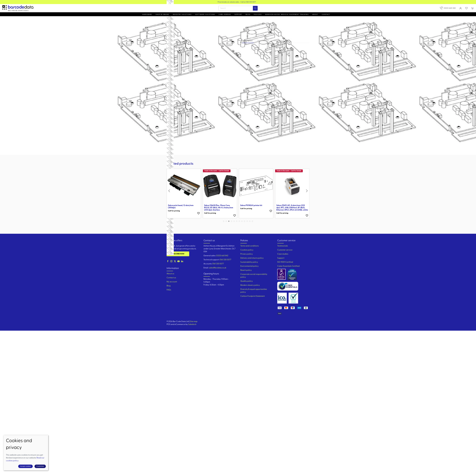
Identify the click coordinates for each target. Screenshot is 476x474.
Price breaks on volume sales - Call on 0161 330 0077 (244, 2)
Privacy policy (247, 254)
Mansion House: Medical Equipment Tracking (287, 14)
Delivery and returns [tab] (282, 41)
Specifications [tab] (263, 41)
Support (281, 258)
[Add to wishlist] (198, 211)
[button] (466, 8)
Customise (40, 466)
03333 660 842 (448, 8)
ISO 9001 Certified (285, 262)
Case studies (283, 254)
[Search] (238, 8)
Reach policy (246, 270)
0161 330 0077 (225, 260)
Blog (248, 14)
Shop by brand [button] (162, 14)
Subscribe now (178, 254)
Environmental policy (249, 266)
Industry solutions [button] (182, 14)
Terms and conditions (250, 246)
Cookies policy (247, 250)
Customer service (285, 250)
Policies (258, 14)
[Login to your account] (461, 8)
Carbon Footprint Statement (253, 296)
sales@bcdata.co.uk (218, 268)
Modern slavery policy (250, 285)
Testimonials (283, 246)
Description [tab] (248, 41)
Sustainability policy (249, 262)
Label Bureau (225, 14)
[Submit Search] (255, 8)
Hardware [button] (147, 14)
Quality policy (247, 281)
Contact (326, 14)
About (315, 14)
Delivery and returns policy (252, 258)
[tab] (224, 221)
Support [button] (238, 14)
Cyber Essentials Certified (288, 266)
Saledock (192, 324)
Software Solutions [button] (205, 14)
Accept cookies (25, 466)
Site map (194, 322)
